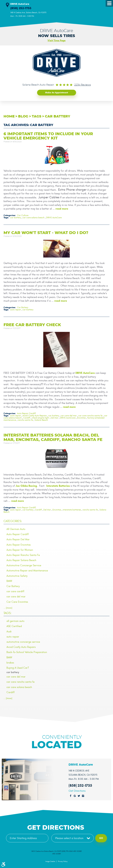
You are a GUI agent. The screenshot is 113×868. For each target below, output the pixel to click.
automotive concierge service (23, 642)
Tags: (8, 613)
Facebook (71, 796)
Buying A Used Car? (18, 668)
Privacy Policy (63, 861)
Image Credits (50, 861)
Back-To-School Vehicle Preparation (27, 652)
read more (62, 209)
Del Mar (55, 418)
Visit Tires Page (57, 41)
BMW (9, 581)
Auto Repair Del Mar (18, 539)
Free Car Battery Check (32, 325)
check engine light (40, 418)
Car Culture (23, 215)
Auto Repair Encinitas (19, 544)
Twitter (79, 796)
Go (101, 838)
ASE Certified (14, 626)
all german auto (15, 621)
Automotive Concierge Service (24, 565)
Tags (37, 116)
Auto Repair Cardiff (26, 413)
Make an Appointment (57, 92)
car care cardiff (15, 591)
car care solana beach (33, 217)
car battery (58, 116)
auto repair (16, 309)
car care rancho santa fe (90, 415)
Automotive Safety (17, 576)
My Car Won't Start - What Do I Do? (46, 232)
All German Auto (16, 529)
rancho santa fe (25, 420)
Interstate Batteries (58, 486)
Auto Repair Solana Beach (21, 560)
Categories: (13, 521)
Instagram (83, 796)
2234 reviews (83, 85)
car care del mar (69, 415)
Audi (9, 631)
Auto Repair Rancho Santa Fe (23, 555)
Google (75, 796)
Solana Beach (41, 420)
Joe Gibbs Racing (26, 486)
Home (9, 116)
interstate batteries (72, 509)
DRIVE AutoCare (54, 217)
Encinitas (81, 418)
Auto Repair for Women (20, 550)
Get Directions (77, 791)
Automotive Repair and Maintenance (27, 570)
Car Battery (23, 307)
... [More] (8, 608)
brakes (10, 662)
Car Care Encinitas (17, 602)
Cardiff (27, 418)
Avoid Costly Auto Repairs (35, 415)
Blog (23, 116)
